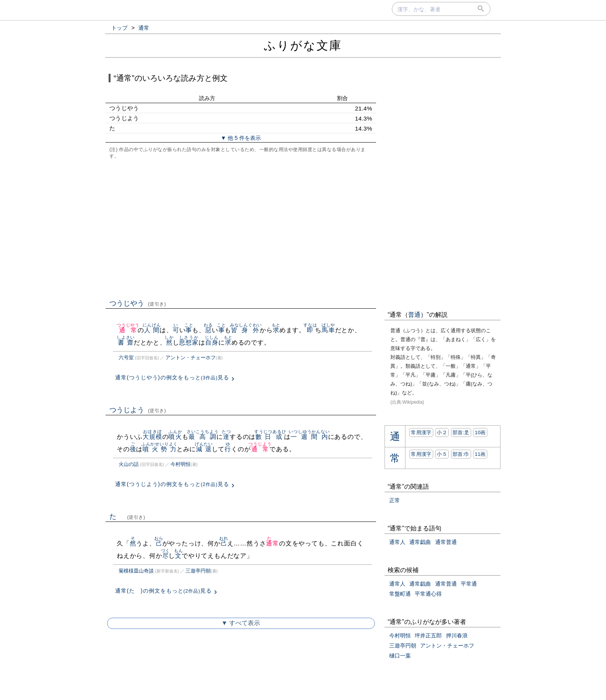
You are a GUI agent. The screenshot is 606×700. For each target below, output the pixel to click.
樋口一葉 (400, 656)
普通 (414, 315)
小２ (442, 432)
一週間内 (309, 437)
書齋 (126, 342)
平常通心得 (428, 594)
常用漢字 (421, 432)
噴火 (175, 437)
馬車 (328, 330)
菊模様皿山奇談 (136, 571)
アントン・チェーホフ (191, 358)
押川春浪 (457, 635)
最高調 (203, 437)
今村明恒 (180, 464)
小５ (442, 454)
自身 (212, 342)
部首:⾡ (461, 432)
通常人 (397, 542)
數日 (263, 437)
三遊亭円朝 (198, 571)
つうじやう (138, 303)
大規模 (152, 437)
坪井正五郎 (428, 635)
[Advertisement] (241, 228)
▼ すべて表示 (241, 623)
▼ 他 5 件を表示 (241, 138)
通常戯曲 (420, 542)
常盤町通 (400, 594)
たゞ (127, 517)
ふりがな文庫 (303, 45)
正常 (395, 500)
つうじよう (138, 410)
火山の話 (129, 464)
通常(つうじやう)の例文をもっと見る (172, 377)
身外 (250, 330)
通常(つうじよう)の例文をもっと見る (172, 484)
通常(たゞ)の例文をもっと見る (163, 591)
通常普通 (446, 542)
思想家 (189, 342)
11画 (480, 454)
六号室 (126, 358)
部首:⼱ (461, 454)
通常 (128, 330)
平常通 (469, 584)
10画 (480, 432)
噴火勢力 (160, 449)
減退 (204, 449)
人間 (152, 330)
